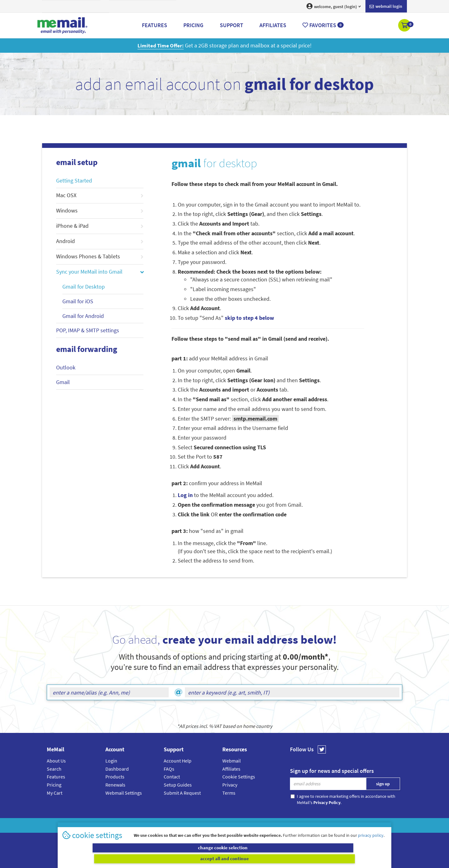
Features (56, 777)
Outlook (66, 367)
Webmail (232, 761)
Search (54, 769)
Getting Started (74, 180)
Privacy (230, 785)
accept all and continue (307, 859)
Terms (229, 793)
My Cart (55, 793)
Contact (172, 777)
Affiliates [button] (273, 25)
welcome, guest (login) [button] (334, 6)
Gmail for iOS (78, 301)
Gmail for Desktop (84, 287)
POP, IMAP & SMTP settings (88, 330)
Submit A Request (182, 793)
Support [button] (232, 25)
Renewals (115, 785)
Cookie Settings (239, 777)
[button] (405, 26)
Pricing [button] (193, 25)
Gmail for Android (83, 316)
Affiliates (231, 769)
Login (111, 761)
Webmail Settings (124, 793)
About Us (56, 761)
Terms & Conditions (267, 825)
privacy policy (371, 846)
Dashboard (117, 769)
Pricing (54, 785)
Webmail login (386, 7)
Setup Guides (178, 785)
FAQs (169, 769)
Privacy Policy (239, 825)
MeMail (184, 825)
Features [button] (154, 25)
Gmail (63, 382)
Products (115, 777)
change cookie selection (143, 859)
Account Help (178, 761)
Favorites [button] (323, 25)
